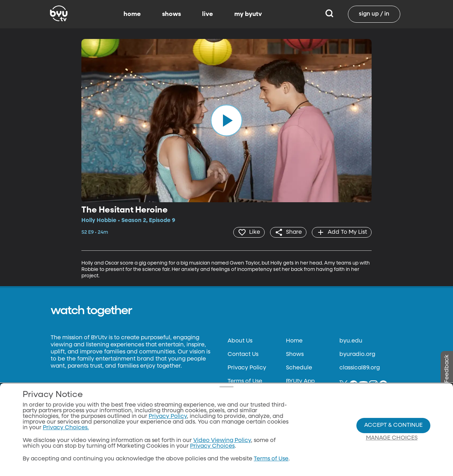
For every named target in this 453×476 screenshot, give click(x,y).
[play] (226, 120)
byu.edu (351, 341)
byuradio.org (357, 355)
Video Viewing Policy (222, 441)
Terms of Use (245, 381)
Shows (295, 355)
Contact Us (243, 355)
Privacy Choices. (66, 428)
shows (171, 14)
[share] (288, 232)
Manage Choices (392, 438)
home (132, 14)
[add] (342, 232)
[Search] (329, 14)
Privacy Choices (212, 446)
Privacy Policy (247, 368)
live (208, 14)
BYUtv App (300, 381)
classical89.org (360, 368)
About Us (240, 341)
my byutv (248, 14)
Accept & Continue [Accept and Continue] (393, 425)
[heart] (249, 232)
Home (294, 341)
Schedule (299, 368)
